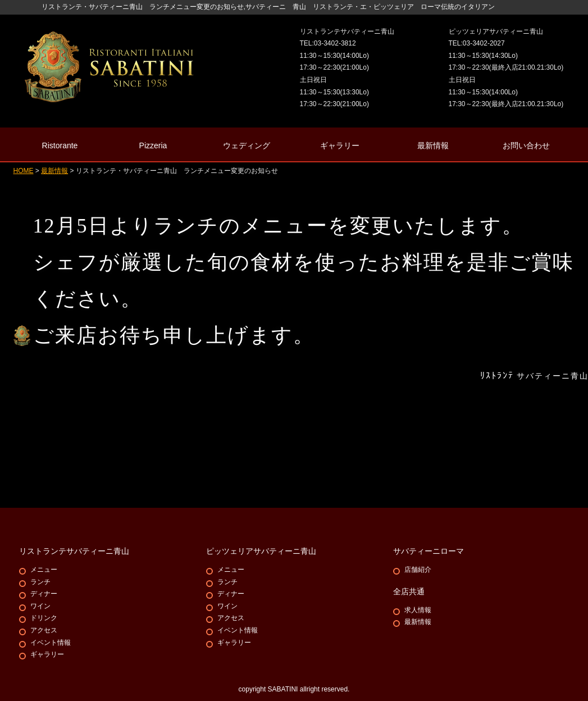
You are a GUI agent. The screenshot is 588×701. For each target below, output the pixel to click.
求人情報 (418, 610)
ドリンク (44, 618)
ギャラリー (47, 654)
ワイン (40, 606)
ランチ (40, 582)
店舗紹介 (418, 570)
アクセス (44, 630)
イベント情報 (51, 643)
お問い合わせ (526, 145)
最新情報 (433, 145)
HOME (24, 171)
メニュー (44, 570)
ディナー (44, 594)
